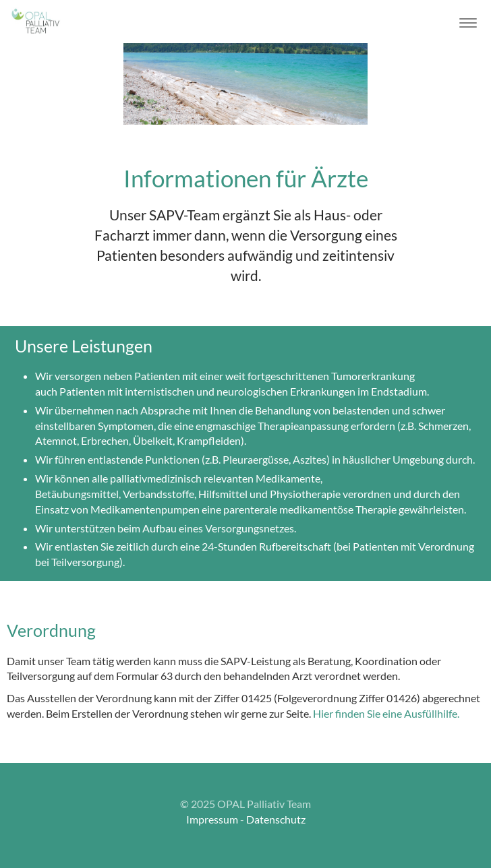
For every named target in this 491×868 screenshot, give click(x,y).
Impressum (212, 819)
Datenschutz (276, 819)
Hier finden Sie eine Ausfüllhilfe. (386, 713)
